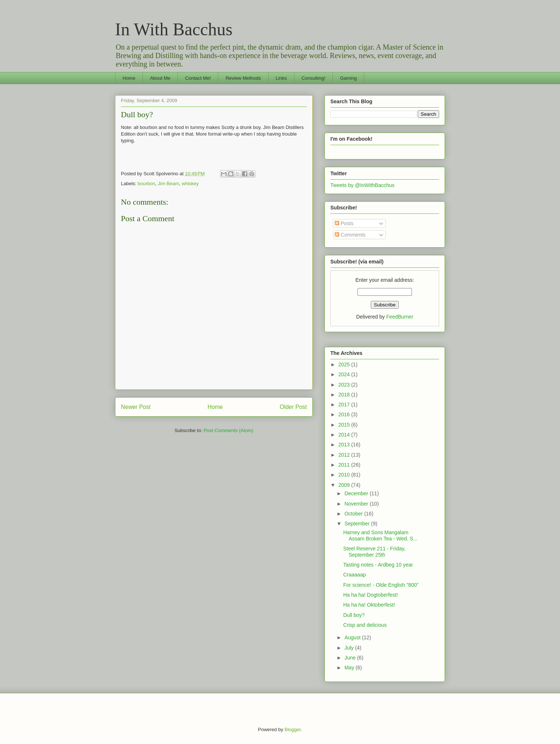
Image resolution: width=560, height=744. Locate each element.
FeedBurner (400, 317)
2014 (345, 435)
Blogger (292, 729)
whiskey (190, 184)
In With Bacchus (174, 29)
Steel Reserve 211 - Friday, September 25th (374, 552)
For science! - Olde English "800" (381, 585)
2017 (345, 405)
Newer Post (136, 407)
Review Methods (243, 78)
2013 (345, 445)
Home (129, 78)
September (358, 524)
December (357, 493)
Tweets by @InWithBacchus (362, 185)
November (357, 504)
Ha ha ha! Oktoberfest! (369, 605)
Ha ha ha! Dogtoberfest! (371, 595)
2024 (345, 374)
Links (281, 78)
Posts (344, 223)
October (354, 514)
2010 (345, 475)
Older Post (293, 407)
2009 (345, 485)
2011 (345, 465)
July (350, 648)
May (350, 668)
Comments (350, 235)
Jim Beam (169, 184)
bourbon (147, 184)
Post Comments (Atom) (228, 430)
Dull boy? (137, 114)
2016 (345, 414)
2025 (345, 364)
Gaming (348, 78)
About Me (160, 78)
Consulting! (313, 78)
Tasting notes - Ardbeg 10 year (378, 565)
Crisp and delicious (365, 625)
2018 (345, 395)
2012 (345, 455)
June (351, 658)
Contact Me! (198, 78)
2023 (345, 385)
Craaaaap (355, 575)
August (353, 637)
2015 (345, 425)
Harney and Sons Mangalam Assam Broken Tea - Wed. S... (380, 535)
